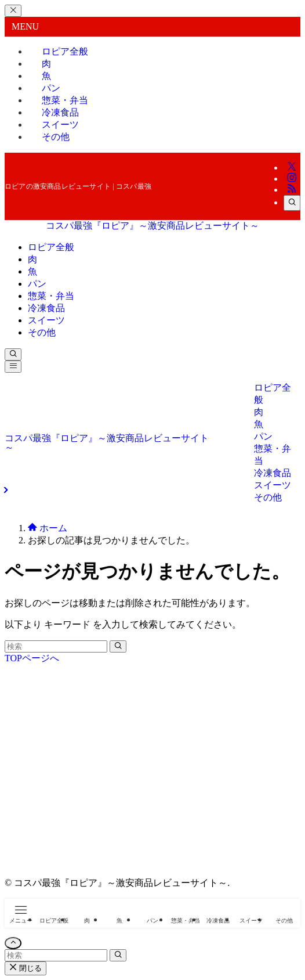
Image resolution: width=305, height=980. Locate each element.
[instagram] (292, 179)
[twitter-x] (292, 167)
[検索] (292, 203)
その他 (56, 137)
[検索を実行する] (118, 646)
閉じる (26, 968)
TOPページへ (32, 658)
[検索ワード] (56, 646)
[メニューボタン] (13, 367)
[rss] (292, 190)
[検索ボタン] (13, 354)
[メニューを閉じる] (13, 11)
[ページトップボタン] (13, 943)
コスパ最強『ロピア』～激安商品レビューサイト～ (152, 226)
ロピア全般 (65, 51)
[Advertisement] (152, 776)
